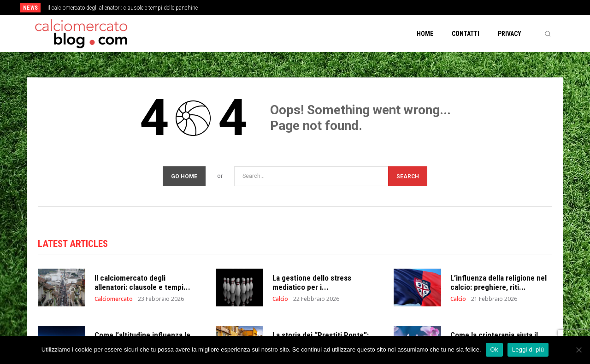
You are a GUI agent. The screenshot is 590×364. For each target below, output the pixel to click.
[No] (578, 350)
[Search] (408, 176)
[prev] (311, 8)
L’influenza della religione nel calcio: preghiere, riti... (499, 282)
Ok (494, 349)
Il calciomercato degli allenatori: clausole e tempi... (142, 282)
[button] (548, 34)
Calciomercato (114, 299)
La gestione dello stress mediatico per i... (312, 282)
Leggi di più (528, 349)
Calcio (280, 299)
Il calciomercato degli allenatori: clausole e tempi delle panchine (123, 8)
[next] (326, 8)
